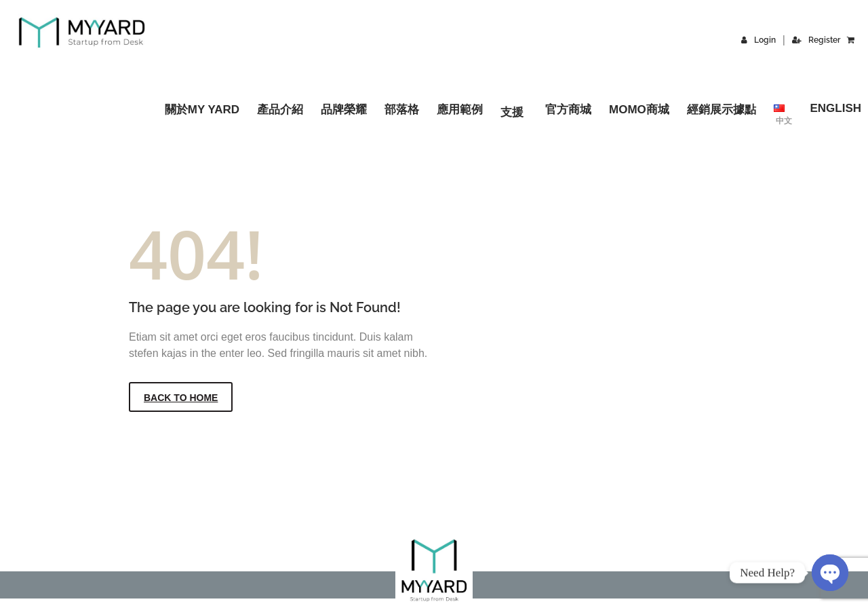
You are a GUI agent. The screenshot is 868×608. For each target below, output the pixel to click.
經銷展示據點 (722, 110)
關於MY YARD (202, 110)
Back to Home (181, 398)
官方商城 (568, 110)
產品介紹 (280, 110)
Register (816, 40)
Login (758, 40)
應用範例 (460, 110)
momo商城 (639, 110)
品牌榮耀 (344, 110)
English (835, 108)
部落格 (402, 110)
